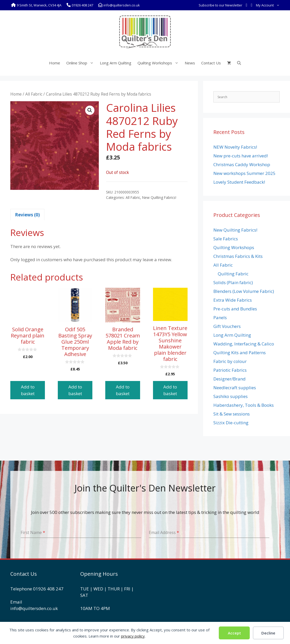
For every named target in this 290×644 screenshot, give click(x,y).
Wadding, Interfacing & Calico (244, 344)
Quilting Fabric (233, 274)
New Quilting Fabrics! (159, 197)
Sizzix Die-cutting (231, 423)
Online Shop (82, 63)
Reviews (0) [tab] (27, 215)
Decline (268, 633)
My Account (269, 5)
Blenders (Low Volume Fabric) (244, 291)
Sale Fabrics (226, 239)
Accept (234, 633)
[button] (90, 110)
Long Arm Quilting (116, 63)
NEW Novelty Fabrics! (235, 147)
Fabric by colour (230, 361)
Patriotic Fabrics (230, 370)
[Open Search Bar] (239, 63)
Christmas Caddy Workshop (242, 164)
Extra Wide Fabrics (233, 300)
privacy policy (133, 636)
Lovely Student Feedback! (239, 182)
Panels (220, 317)
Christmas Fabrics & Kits (238, 256)
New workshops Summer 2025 (244, 173)
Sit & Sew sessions (232, 414)
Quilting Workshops (160, 63)
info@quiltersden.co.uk (34, 608)
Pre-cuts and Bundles (235, 309)
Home (55, 63)
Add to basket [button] (28, 390)
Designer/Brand (229, 379)
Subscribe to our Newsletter (220, 5)
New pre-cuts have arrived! (241, 156)
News (190, 63)
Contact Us (211, 63)
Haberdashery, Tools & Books (244, 405)
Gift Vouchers (227, 326)
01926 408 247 (48, 589)
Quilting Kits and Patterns (240, 353)
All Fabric (34, 94)
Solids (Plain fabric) (233, 282)
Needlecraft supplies (235, 388)
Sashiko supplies (231, 396)
